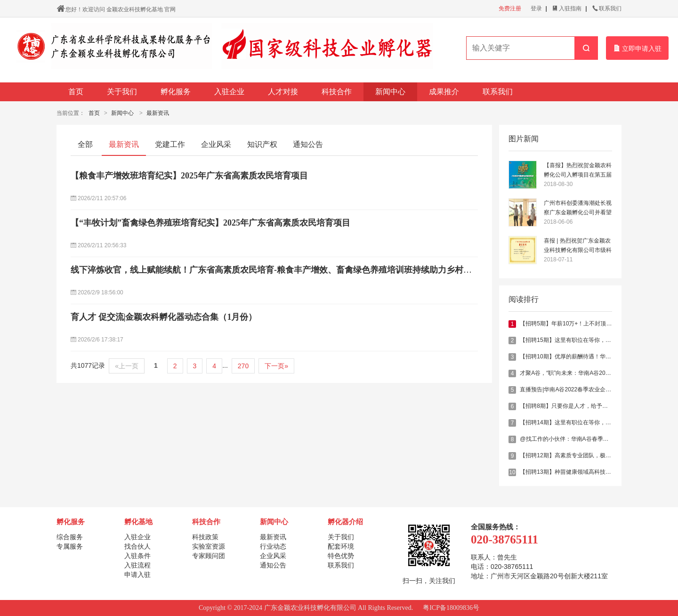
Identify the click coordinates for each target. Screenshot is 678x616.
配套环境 (341, 546)
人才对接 (283, 92)
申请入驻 (137, 575)
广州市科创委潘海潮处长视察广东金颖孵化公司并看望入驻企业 (578, 208)
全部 (85, 144)
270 (243, 366)
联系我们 (607, 8)
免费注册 (510, 8)
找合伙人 (137, 546)
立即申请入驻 (638, 48)
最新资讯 (158, 113)
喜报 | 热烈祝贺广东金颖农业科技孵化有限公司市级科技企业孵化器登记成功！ (578, 246)
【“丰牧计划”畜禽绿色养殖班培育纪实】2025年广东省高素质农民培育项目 (210, 223)
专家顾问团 (209, 556)
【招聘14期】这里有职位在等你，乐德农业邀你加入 (585, 422)
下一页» (276, 366)
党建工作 (170, 144)
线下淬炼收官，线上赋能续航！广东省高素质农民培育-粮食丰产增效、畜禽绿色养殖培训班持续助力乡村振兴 (275, 270)
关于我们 (122, 92)
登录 (536, 8)
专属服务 (70, 546)
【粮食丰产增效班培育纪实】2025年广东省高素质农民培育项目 (189, 176)
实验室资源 (209, 546)
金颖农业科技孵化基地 (135, 9)
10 (512, 472)
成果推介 (444, 92)
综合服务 (70, 537)
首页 (76, 92)
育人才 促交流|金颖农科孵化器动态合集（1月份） (164, 317)
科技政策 (205, 537)
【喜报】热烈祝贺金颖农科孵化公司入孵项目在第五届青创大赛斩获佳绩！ (578, 171)
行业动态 (273, 546)
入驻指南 (567, 8)
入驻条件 (137, 556)
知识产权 (262, 144)
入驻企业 (229, 92)
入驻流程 (137, 565)
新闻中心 (390, 92)
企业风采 (216, 144)
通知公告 (308, 144)
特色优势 (341, 556)
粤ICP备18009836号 (451, 608)
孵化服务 (176, 92)
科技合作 (337, 92)
